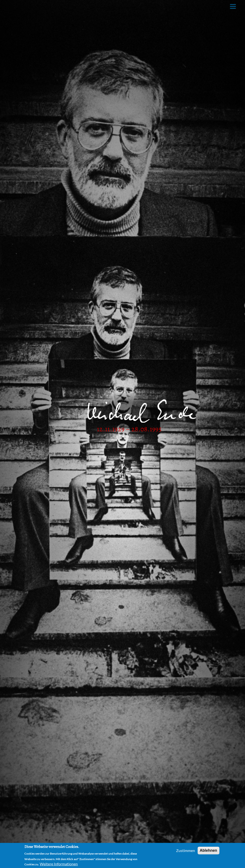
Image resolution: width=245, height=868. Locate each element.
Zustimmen (186, 851)
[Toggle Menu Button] (233, 6)
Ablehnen (209, 851)
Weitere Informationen (59, 865)
